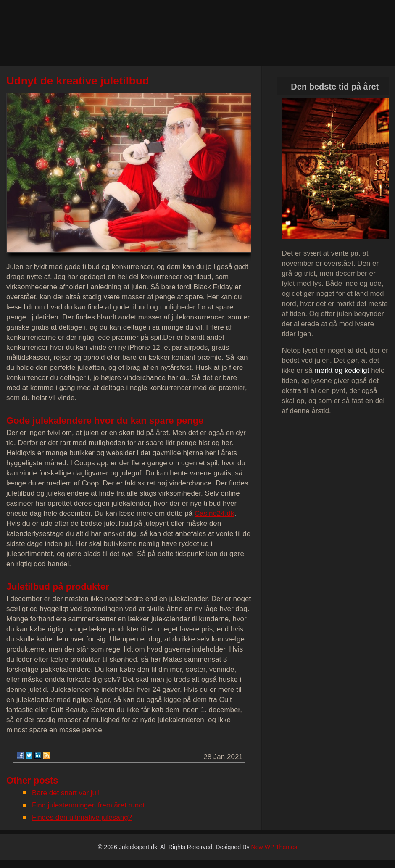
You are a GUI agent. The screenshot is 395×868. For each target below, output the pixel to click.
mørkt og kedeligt (342, 371)
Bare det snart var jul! (66, 793)
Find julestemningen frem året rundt (88, 805)
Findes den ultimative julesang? (82, 817)
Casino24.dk (215, 513)
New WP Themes (274, 847)
